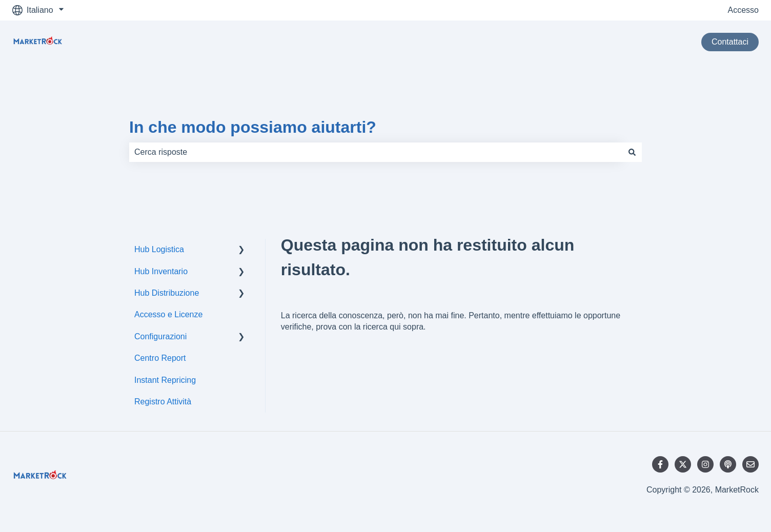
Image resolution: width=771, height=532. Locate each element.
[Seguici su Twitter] (683, 464)
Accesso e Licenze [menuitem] (168, 314)
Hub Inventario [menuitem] (161, 271)
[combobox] (376, 152)
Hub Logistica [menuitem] (159, 249)
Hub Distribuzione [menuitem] (167, 293)
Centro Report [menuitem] (160, 358)
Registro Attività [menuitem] (163, 402)
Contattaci (730, 42)
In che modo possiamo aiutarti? (253, 127)
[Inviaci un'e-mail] (750, 464)
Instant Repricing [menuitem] (165, 380)
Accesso (743, 10)
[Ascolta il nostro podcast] (728, 464)
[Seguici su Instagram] (705, 464)
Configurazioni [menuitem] (160, 336)
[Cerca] (632, 152)
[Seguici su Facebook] (660, 464)
